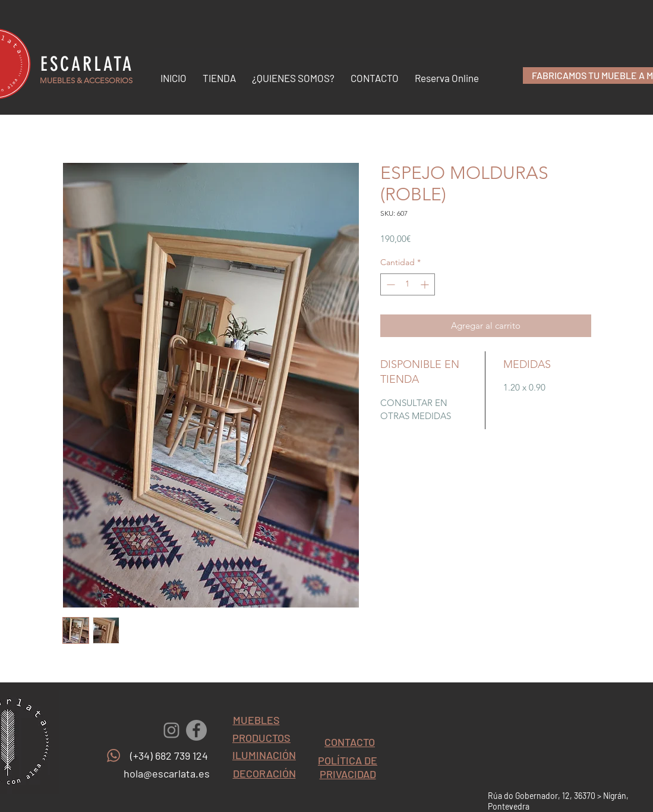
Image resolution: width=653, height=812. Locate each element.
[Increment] (426, 284)
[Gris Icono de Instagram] (171, 730)
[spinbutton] (408, 284)
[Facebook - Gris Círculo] (196, 730)
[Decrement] (389, 284)
